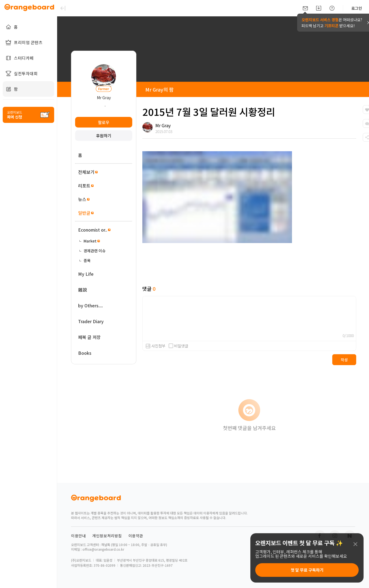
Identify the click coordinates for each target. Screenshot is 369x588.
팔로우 (104, 122)
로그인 (357, 8)
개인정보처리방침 (107, 536)
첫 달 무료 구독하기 (307, 570)
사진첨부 (158, 346)
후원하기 (104, 136)
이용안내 (78, 536)
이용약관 (136, 536)
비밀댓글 (179, 346)
